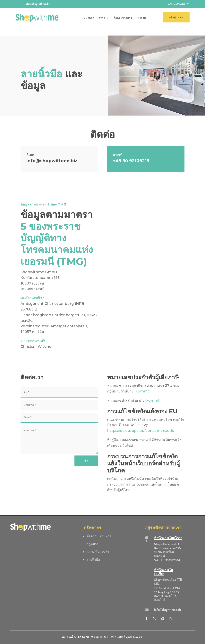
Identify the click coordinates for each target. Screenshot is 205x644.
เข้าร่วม (141, 18)
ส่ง (86, 453)
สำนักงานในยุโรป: (168, 530)
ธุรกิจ (102, 18)
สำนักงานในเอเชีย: (164, 564)
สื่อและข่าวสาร (123, 18)
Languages (177, 4)
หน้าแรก (89, 18)
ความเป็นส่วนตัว (98, 544)
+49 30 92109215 (131, 153)
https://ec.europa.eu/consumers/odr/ (141, 423)
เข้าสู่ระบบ (176, 17)
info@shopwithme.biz (38, 4)
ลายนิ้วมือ (93, 552)
